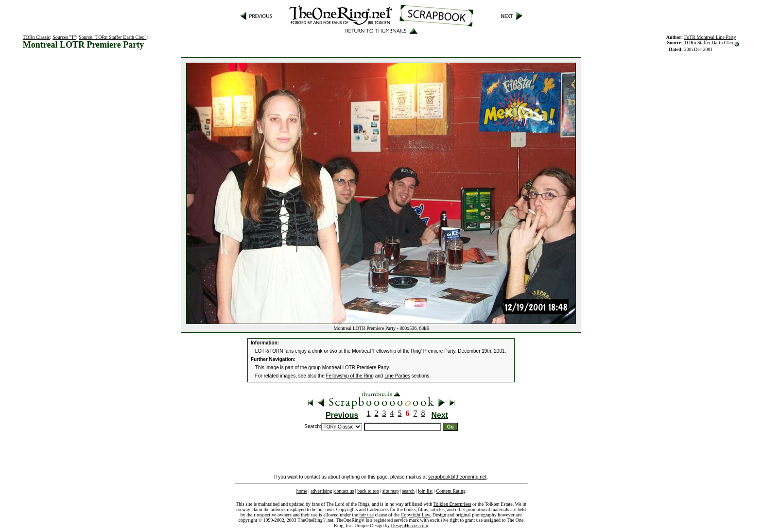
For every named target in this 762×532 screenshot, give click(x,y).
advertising (321, 491)
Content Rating (451, 491)
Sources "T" (64, 37)
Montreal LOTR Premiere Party (355, 368)
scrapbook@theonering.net (457, 477)
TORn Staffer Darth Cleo (709, 43)
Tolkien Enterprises (452, 504)
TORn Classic (36, 37)
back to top (368, 491)
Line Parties (397, 376)
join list (425, 491)
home (302, 491)
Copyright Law (416, 515)
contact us (344, 491)
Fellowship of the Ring (350, 376)
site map (391, 491)
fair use (366, 515)
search (408, 491)
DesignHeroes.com (410, 525)
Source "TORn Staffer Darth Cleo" (113, 37)
